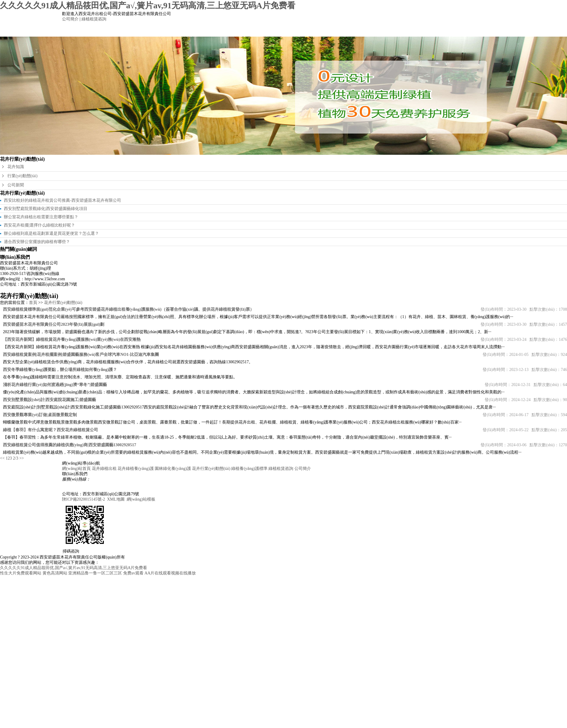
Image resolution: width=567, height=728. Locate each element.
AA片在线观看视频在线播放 (170, 573)
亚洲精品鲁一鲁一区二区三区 (95, 573)
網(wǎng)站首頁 (128, 29)
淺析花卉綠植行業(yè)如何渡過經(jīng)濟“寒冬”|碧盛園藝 (55, 385)
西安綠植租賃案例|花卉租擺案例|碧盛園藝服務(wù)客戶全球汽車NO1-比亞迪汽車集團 (81, 355)
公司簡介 (70, 19)
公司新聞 (16, 185)
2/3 (16, 458)
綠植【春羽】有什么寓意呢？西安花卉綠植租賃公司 (50, 430)
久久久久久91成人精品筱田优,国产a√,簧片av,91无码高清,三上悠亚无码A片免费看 (148, 5)
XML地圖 (116, 499)
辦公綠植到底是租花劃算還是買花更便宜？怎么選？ (51, 233)
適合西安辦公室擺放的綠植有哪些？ (37, 242)
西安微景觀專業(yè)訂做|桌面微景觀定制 (40, 415)
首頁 (33, 303)
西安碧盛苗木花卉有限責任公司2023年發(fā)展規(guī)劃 (54, 324)
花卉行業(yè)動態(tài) (306, 29)
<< (2, 458)
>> (22, 458)
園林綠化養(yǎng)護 (261, 29)
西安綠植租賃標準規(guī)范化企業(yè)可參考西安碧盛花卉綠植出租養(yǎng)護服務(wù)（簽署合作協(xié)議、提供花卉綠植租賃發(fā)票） (128, 309)
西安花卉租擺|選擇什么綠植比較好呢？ (39, 225)
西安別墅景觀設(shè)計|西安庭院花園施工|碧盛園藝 (49, 400)
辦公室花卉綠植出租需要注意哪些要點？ (41, 217)
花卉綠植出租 (173, 29)
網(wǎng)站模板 (141, 499)
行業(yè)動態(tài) (22, 176)
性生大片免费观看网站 (21, 573)
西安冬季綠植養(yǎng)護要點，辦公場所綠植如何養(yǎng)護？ (60, 370)
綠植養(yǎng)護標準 (350, 29)
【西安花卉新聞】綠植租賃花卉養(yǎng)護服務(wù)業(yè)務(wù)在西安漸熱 (72, 339)
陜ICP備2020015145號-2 (83, 499)
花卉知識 (16, 167)
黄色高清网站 (55, 573)
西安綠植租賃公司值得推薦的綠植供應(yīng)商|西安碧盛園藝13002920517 (70, 445)
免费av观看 (133, 573)
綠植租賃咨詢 (94, 19)
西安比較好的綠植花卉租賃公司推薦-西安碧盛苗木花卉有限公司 (62, 200)
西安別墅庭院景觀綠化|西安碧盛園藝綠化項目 (46, 209)
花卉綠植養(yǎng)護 (217, 29)
